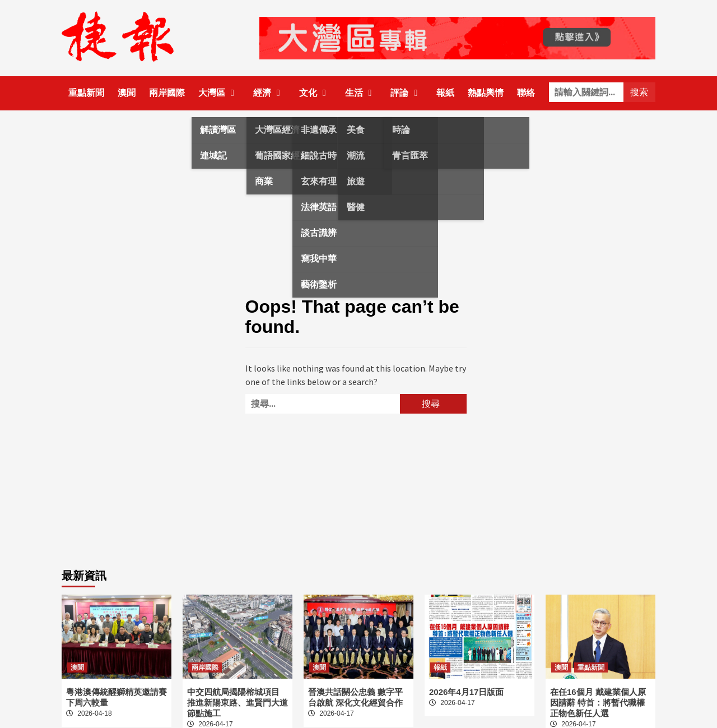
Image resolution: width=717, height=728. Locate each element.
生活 (361, 93)
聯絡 (526, 93)
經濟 (269, 93)
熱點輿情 (486, 93)
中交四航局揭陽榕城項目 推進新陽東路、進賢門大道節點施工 (238, 703)
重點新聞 (86, 93)
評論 (407, 93)
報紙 (445, 93)
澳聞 (127, 93)
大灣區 (219, 93)
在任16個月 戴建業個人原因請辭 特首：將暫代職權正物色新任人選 (598, 703)
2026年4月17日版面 (466, 692)
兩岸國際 (167, 93)
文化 (315, 93)
